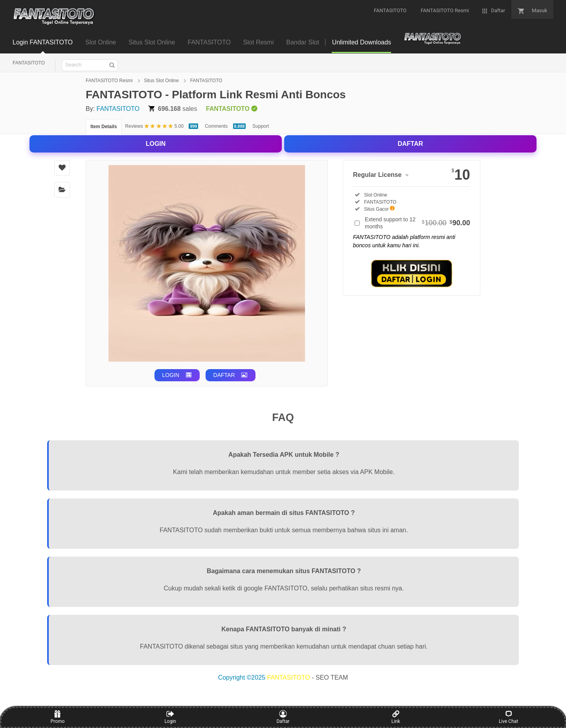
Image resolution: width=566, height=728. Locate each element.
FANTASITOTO (29, 63)
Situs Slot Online (162, 81)
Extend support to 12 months (417, 223)
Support (261, 126)
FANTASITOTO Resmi (110, 81)
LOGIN (156, 144)
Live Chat (508, 717)
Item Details (104, 127)
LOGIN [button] (171, 375)
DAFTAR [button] (224, 375)
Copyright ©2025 (243, 677)
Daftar (283, 717)
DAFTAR (411, 144)
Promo (58, 717)
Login (170, 717)
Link (396, 717)
